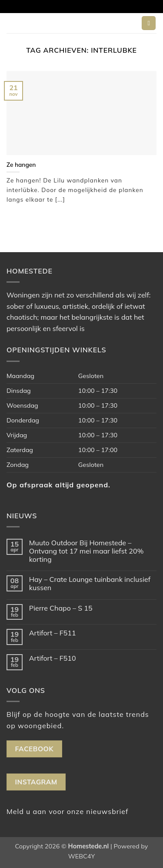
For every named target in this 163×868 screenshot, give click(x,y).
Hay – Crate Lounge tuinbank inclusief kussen (90, 584)
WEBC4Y (81, 856)
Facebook (34, 749)
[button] (149, 23)
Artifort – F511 (53, 633)
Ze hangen (21, 164)
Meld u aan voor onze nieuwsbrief (67, 811)
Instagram (36, 782)
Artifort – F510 (53, 658)
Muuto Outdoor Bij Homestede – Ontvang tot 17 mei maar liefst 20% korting (86, 551)
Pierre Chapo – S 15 (61, 608)
